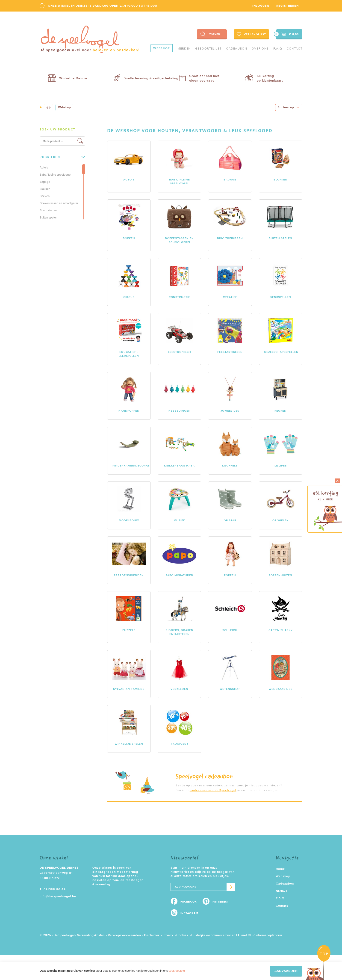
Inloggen (261, 6)
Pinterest (221, 902)
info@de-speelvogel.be (58, 896)
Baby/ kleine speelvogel (55, 175)
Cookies (182, 935)
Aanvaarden (286, 971)
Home (280, 869)
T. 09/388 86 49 (53, 889)
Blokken (45, 189)
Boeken (45, 196)
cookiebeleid (177, 971)
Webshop (162, 48)
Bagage (45, 182)
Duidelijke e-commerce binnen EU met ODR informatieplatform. (237, 935)
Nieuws (282, 891)
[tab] (62, 130)
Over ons (260, 49)
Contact (295, 49)
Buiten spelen (49, 218)
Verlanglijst (251, 34)
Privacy (168, 935)
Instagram (189, 913)
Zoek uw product (57, 129)
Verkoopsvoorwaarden (124, 935)
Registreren (287, 6)
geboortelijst (208, 49)
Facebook (189, 902)
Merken (184, 49)
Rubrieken (62, 157)
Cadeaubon (237, 49)
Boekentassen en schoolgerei (59, 203)
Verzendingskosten (91, 935)
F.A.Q (278, 49)
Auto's (44, 168)
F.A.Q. (281, 898)
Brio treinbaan (49, 210)
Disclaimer (152, 935)
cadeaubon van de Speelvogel (213, 790)
